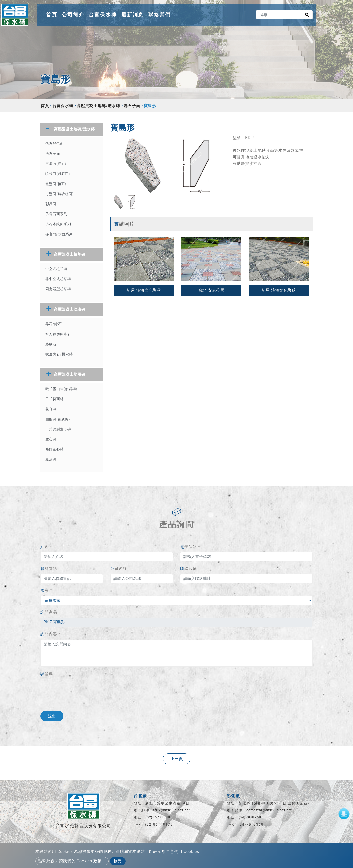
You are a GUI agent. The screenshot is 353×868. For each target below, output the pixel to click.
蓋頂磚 (51, 459)
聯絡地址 (189, 569)
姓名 (46, 547)
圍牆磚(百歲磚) (58, 419)
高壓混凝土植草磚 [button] (70, 254)
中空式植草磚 (56, 269)
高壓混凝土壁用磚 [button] (70, 374)
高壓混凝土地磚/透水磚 (98, 106)
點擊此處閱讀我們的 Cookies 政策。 (72, 861)
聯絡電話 (49, 569)
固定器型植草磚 (58, 289)
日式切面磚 (55, 399)
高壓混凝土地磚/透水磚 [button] (74, 129)
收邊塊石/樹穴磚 (59, 354)
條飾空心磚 (55, 449)
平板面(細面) (56, 164)
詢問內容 (50, 634)
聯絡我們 (160, 15)
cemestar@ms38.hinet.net (269, 810)
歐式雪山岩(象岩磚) (61, 389)
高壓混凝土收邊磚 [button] (70, 309)
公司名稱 (119, 569)
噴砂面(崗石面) (58, 174)
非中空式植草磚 (58, 279)
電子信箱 (190, 547)
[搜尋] (284, 15)
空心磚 (51, 439)
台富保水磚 (103, 15)
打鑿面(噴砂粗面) (60, 194)
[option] (168, 165)
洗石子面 (132, 106)
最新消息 (133, 15)
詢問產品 (49, 612)
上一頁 (177, 759)
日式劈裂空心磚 (58, 429)
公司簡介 (73, 15)
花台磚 (51, 409)
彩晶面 (51, 204)
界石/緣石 (54, 324)
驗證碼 (47, 674)
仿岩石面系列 (56, 214)
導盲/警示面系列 (59, 234)
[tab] (72, 129)
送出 (52, 716)
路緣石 (51, 344)
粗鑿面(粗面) (56, 184)
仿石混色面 (55, 144)
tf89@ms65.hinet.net (172, 810)
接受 (118, 861)
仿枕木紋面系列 (58, 224)
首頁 (53, 14)
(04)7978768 (250, 817)
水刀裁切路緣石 (58, 334)
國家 (46, 590)
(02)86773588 (158, 817)
